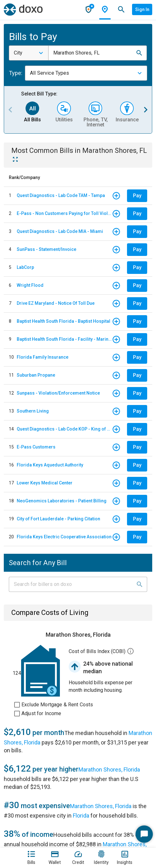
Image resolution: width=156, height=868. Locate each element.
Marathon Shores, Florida (109, 770)
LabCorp (25, 267)
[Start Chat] (144, 834)
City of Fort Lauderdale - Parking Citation (58, 519)
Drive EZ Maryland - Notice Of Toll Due (56, 303)
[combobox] (29, 53)
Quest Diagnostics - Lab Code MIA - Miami (60, 231)
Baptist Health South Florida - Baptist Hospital (64, 321)
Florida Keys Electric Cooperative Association (64, 537)
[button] (139, 53)
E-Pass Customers (36, 447)
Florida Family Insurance (43, 357)
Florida (81, 816)
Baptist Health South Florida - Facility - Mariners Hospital (64, 339)
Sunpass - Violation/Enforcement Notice (58, 393)
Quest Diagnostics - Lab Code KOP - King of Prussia (64, 429)
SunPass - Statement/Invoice (46, 249)
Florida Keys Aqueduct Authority (50, 465)
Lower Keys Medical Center (45, 483)
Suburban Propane (36, 375)
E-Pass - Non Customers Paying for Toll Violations (64, 213)
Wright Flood (30, 285)
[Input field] (72, 584)
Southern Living (33, 411)
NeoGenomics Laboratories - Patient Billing (62, 501)
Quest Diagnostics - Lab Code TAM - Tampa (61, 195)
